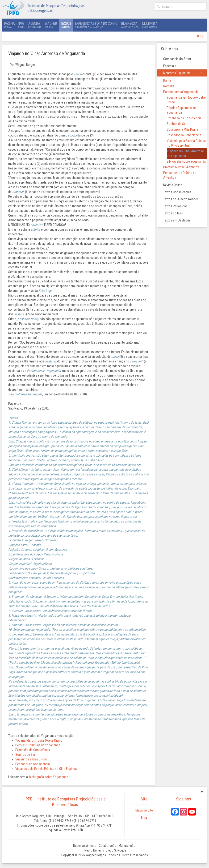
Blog (200, 36)
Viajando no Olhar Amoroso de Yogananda (185, 153)
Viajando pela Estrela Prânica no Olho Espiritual (47, 769)
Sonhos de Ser (25, 755)
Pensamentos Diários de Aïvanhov (180, 175)
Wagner (51, 25)
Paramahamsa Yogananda (181, 92)
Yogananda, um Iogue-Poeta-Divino (39, 740)
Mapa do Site (144, 810)
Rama (167, 80)
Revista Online (173, 185)
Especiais (170, 66)
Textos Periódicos (175, 206)
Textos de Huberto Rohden (181, 199)
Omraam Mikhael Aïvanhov (181, 167)
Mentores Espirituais (177, 73)
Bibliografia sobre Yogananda (186, 161)
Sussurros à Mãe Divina (31, 759)
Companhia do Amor (177, 59)
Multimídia (150, 25)
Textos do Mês (173, 213)
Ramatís (169, 86)
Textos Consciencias (177, 192)
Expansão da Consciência (33, 750)
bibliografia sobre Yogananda (49, 777)
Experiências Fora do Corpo (96, 25)
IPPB (21, 25)
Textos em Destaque (177, 220)
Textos (66, 25)
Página (9, 25)
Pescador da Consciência (33, 764)
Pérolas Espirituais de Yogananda (38, 745)
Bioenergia (130, 25)
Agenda (35, 25)
